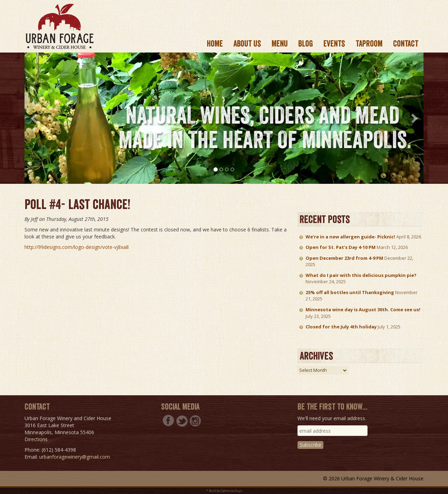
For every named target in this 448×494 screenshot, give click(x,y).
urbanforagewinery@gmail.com (75, 457)
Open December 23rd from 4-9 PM (344, 258)
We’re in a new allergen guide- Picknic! (350, 237)
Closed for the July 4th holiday (341, 327)
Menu (280, 44)
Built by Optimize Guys (226, 491)
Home (215, 44)
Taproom (369, 44)
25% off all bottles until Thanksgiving (350, 292)
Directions (36, 439)
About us (247, 44)
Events (334, 44)
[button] (34, 118)
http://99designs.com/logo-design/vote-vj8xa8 (77, 247)
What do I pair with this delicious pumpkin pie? (361, 275)
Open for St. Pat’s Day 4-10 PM (341, 247)
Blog (306, 44)
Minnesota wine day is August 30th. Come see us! (363, 309)
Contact (406, 44)
